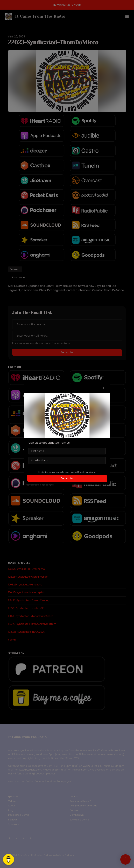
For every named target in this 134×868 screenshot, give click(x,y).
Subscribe (67, 478)
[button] (104, 388)
